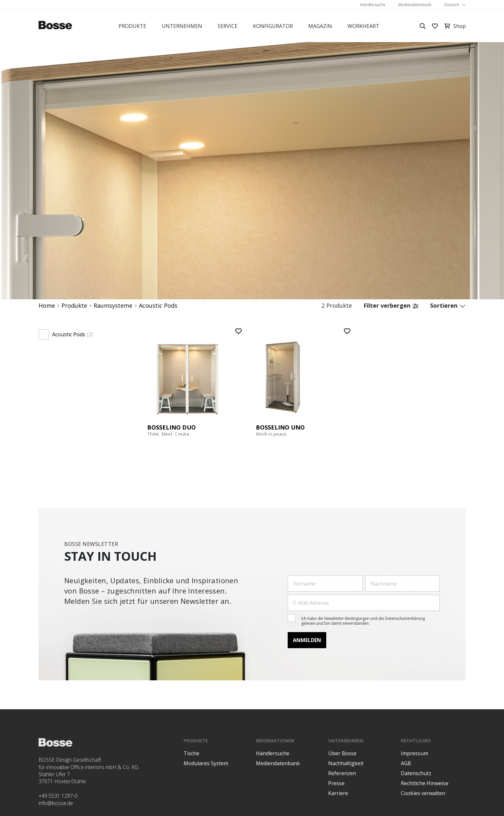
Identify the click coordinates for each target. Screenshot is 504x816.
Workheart (363, 26)
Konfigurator (273, 26)
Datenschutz (416, 773)
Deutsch (452, 5)
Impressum (414, 753)
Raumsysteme (113, 306)
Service (228, 26)
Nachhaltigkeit (346, 763)
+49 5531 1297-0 (58, 796)
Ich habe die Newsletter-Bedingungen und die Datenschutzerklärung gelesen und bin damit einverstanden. (363, 621)
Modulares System (206, 763)
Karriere (338, 793)
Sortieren (448, 306)
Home (47, 306)
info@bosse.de (56, 803)
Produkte (132, 26)
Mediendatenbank (415, 5)
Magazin (320, 26)
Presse (336, 783)
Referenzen (342, 773)
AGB (406, 763)
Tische (191, 753)
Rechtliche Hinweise (425, 783)
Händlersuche (373, 5)
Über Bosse (342, 753)
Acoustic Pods (158, 306)
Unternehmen (182, 26)
